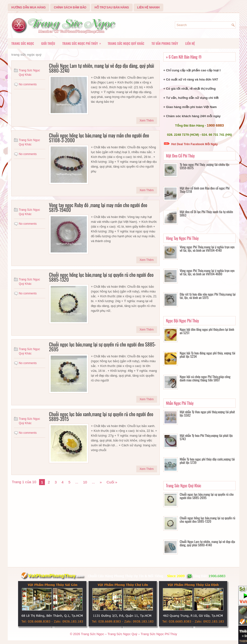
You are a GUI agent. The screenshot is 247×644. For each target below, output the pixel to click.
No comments (28, 84)
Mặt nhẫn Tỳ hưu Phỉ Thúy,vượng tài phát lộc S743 (206, 437)
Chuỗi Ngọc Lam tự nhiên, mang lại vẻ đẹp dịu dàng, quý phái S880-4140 (207, 543)
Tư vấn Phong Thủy (165, 43)
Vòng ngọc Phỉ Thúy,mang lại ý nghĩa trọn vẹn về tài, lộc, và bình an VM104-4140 (207, 248)
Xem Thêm (147, 121)
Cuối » (112, 482)
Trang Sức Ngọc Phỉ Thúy (83, 42)
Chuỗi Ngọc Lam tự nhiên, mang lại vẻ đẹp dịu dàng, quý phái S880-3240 (102, 68)
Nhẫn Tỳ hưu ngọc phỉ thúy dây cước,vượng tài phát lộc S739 (207, 461)
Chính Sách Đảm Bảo (70, 7)
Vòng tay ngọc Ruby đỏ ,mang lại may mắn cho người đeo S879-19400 (98, 207)
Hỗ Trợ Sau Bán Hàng (112, 7)
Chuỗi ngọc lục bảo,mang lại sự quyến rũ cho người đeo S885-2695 (103, 347)
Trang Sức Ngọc (23, 43)
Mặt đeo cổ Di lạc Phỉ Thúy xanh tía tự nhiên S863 (206, 213)
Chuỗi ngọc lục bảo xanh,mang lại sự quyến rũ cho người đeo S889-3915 (101, 416)
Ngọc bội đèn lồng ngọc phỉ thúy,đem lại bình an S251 (207, 331)
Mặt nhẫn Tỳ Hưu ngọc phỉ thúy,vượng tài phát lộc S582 (207, 413)
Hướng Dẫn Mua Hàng (28, 7)
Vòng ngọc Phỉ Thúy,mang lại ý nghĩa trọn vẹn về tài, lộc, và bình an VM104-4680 (207, 272)
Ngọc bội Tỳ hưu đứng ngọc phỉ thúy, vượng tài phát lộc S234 (207, 355)
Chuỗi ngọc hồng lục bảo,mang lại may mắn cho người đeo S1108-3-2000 (99, 138)
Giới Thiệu (48, 43)
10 (85, 482)
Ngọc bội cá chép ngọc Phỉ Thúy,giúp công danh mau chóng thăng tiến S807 (205, 378)
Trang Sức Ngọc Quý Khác (126, 43)
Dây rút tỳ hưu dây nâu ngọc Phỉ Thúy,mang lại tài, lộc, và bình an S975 (208, 296)
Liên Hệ (190, 43)
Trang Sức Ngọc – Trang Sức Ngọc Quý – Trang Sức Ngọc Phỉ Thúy (129, 634)
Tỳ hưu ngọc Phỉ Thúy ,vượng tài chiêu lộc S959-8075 (205, 166)
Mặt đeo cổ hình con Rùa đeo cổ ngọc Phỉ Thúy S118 (205, 190)
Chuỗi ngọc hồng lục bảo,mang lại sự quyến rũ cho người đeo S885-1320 (101, 277)
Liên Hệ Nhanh (148, 7)
